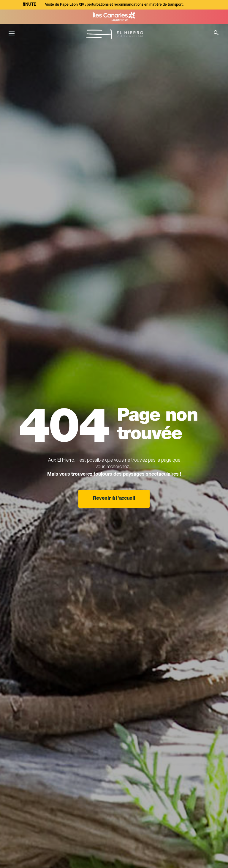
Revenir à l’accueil (114, 499)
